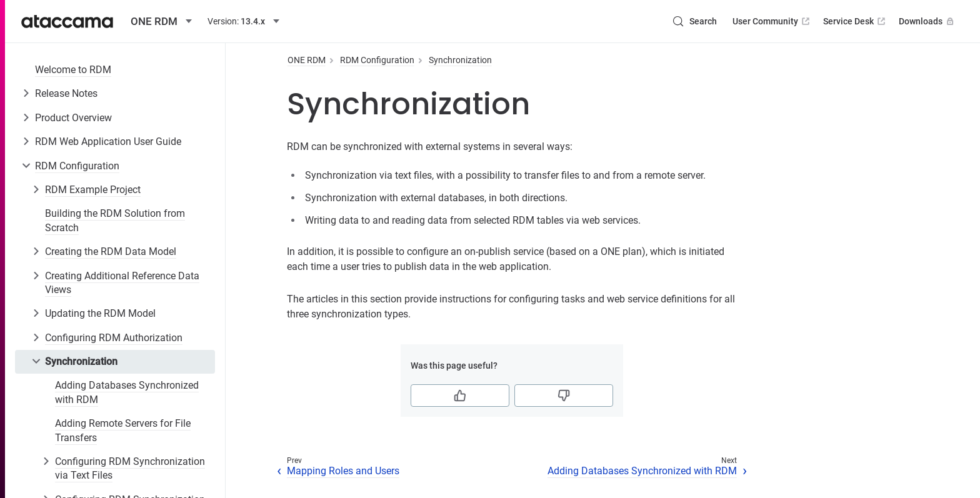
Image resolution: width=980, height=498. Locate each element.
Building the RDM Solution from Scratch (115, 220)
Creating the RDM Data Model (111, 251)
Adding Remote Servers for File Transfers (123, 430)
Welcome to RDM (73, 70)
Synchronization (81, 361)
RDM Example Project (93, 190)
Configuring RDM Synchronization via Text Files (130, 468)
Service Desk (855, 21)
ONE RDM (307, 60)
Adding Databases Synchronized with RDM (127, 392)
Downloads (927, 21)
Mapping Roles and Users (343, 471)
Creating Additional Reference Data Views (122, 283)
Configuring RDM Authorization (114, 338)
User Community (772, 21)
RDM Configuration (77, 166)
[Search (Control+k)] (694, 21)
